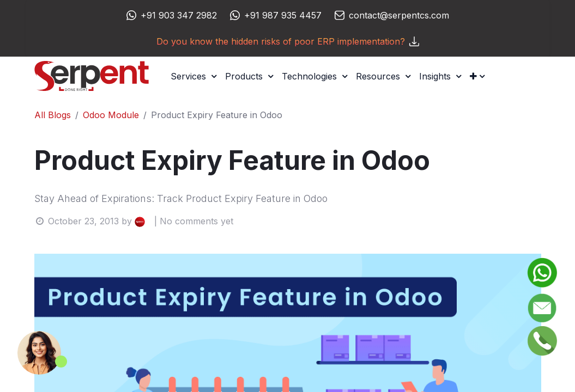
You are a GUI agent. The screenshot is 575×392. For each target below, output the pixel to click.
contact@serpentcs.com (399, 15)
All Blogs (53, 115)
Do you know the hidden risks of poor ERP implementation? (288, 41)
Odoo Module (111, 115)
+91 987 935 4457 (283, 15)
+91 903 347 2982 (179, 15)
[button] (477, 76)
